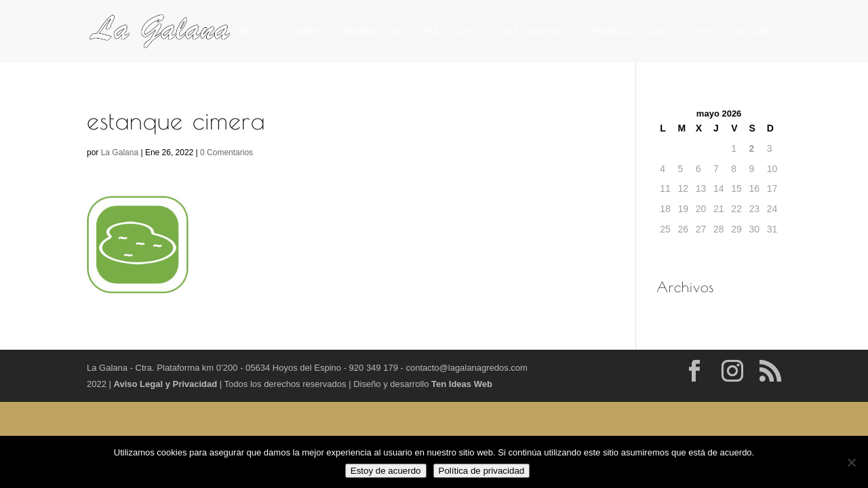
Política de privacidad (482, 471)
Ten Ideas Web (462, 384)
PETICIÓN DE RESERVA (739, 31)
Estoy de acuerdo (386, 471)
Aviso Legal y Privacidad (167, 384)
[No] (851, 462)
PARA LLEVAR (450, 31)
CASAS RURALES (528, 31)
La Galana (120, 152)
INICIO (253, 31)
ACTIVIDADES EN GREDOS (629, 31)
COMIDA (302, 31)
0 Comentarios (226, 152)
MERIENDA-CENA (372, 31)
